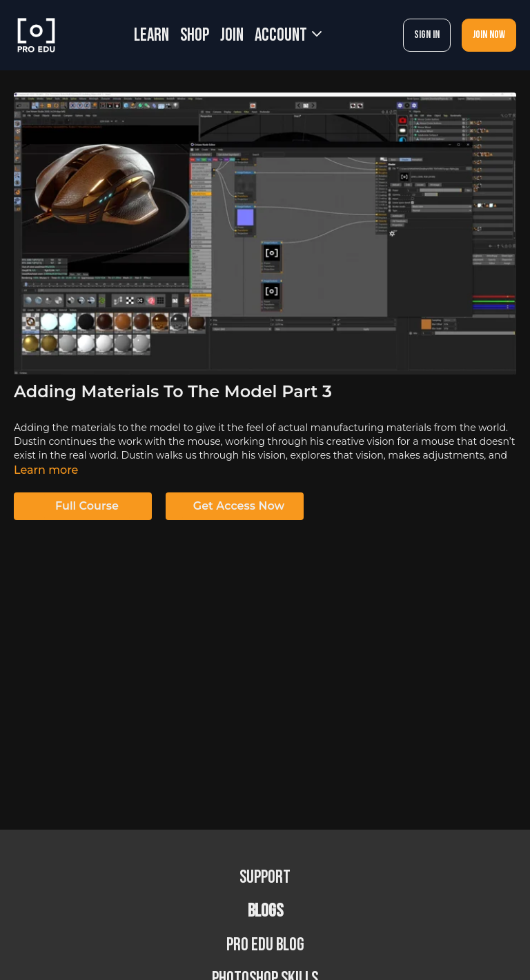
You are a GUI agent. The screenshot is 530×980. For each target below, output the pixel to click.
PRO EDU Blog (265, 945)
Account (288, 36)
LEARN (151, 36)
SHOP (195, 36)
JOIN (232, 36)
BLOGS (265, 911)
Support (265, 878)
